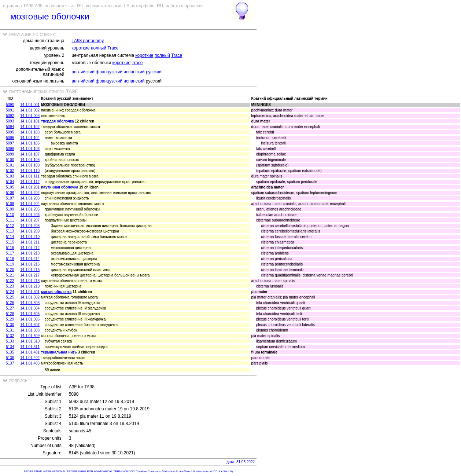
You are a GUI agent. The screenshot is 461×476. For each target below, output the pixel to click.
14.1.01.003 (30, 116)
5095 (10, 132)
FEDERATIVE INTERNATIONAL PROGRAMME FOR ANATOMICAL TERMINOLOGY (79, 471)
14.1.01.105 (30, 143)
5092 (10, 116)
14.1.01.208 (30, 226)
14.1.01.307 (30, 325)
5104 (10, 182)
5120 (10, 270)
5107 (10, 198)
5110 (10, 215)
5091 (10, 110)
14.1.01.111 (30, 176)
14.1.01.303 (30, 303)
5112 (10, 226)
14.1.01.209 (30, 231)
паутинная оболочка (60, 187)
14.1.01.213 (30, 253)
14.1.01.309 (30, 336)
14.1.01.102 (30, 127)
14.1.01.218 (30, 281)
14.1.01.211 (30, 242)
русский (154, 72)
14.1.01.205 (30, 209)
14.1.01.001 (30, 105)
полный (99, 48)
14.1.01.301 (30, 292)
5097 (10, 143)
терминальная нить (59, 352)
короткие (80, 48)
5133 (10, 341)
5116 (10, 248)
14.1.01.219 (30, 286)
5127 (10, 308)
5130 (10, 325)
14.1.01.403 (30, 363)
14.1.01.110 (30, 171)
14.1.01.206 (30, 215)
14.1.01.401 (30, 352)
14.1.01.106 (30, 149)
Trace (113, 48)
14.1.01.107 (30, 154)
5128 (10, 314)
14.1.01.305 (30, 314)
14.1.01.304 (30, 308)
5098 (10, 149)
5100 (10, 160)
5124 (10, 292)
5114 (10, 237)
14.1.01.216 (30, 270)
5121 (10, 275)
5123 (10, 286)
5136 (10, 358)
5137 (10, 363)
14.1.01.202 (30, 193)
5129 (10, 319)
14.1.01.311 (30, 347)
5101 (10, 165)
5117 (10, 253)
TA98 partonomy (88, 41)
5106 (10, 193)
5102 (10, 171)
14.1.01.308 (30, 330)
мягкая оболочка (56, 292)
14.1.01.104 (30, 138)
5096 (10, 138)
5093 (10, 121)
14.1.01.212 (30, 248)
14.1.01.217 (30, 275)
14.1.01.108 (30, 160)
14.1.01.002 (30, 110)
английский (83, 72)
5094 (10, 127)
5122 (10, 281)
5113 (10, 231)
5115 (10, 242)
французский (109, 72)
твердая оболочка (57, 121)
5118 (10, 259)
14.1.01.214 (30, 259)
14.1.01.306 (30, 319)
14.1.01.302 (30, 297)
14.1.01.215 (30, 264)
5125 (10, 297)
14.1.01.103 (30, 132)
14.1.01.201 (30, 187)
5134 (10, 347)
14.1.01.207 (30, 220)
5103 (10, 176)
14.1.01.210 (30, 237)
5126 (10, 303)
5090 (10, 105)
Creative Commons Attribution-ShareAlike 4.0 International (174, 471)
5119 (10, 264)
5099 (10, 154)
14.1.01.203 (30, 198)
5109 (10, 209)
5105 (10, 187)
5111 (10, 220)
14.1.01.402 (30, 358)
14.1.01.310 (30, 341)
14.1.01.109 (30, 165)
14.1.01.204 (30, 204)
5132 (10, 336)
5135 (10, 352)
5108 (10, 204)
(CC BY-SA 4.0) (223, 471)
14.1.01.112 (30, 182)
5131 (10, 330)
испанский (134, 72)
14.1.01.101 (30, 121)
